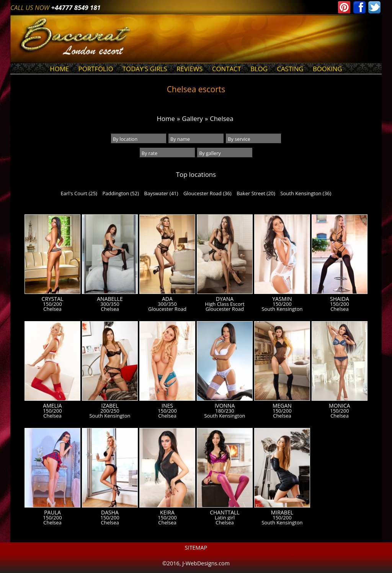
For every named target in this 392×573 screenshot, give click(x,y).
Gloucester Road (167, 309)
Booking (327, 69)
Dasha (110, 513)
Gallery (192, 118)
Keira (167, 513)
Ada (167, 299)
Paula (52, 513)
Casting (290, 69)
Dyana (225, 299)
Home (59, 69)
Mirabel (282, 513)
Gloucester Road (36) (207, 193)
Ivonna (225, 406)
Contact (227, 69)
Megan (282, 406)
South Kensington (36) (306, 193)
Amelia (52, 406)
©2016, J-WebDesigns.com (196, 563)
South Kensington (282, 309)
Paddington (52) (121, 193)
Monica (340, 406)
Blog (259, 69)
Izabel (110, 406)
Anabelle (110, 299)
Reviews (189, 69)
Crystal (53, 299)
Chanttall (225, 513)
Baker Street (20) (256, 193)
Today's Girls (145, 69)
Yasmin (282, 299)
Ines (167, 406)
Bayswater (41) (161, 193)
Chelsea (221, 118)
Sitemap (196, 548)
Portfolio (96, 69)
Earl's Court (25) (79, 193)
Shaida (340, 299)
